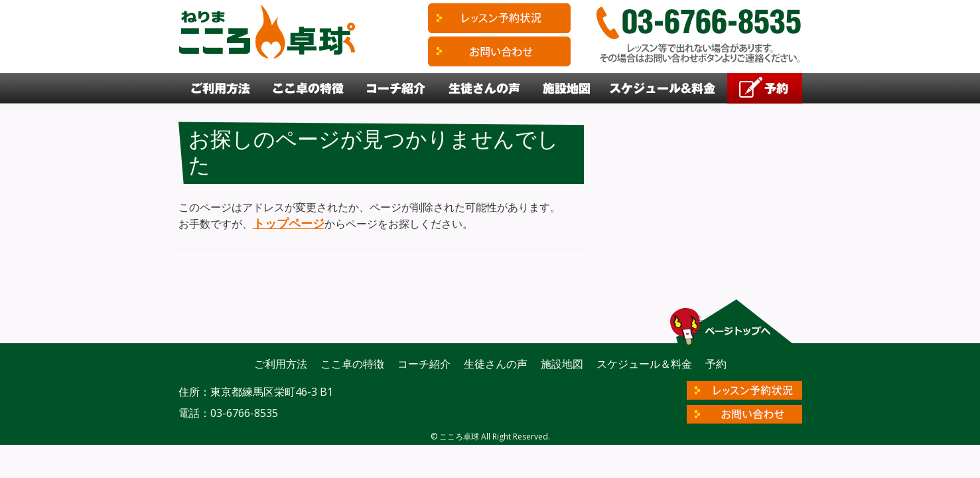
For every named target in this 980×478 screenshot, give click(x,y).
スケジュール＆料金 (664, 88)
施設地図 (566, 88)
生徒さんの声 (484, 88)
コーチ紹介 (396, 88)
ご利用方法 (220, 88)
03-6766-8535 (244, 413)
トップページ (289, 223)
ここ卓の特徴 (309, 88)
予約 (765, 88)
